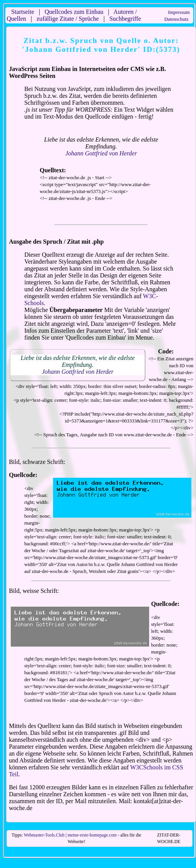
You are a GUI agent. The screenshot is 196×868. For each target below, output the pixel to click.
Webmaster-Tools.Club (44, 835)
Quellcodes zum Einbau (74, 12)
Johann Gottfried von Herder (101, 153)
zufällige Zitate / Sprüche (68, 19)
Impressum (179, 12)
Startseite (23, 12)
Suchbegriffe (125, 19)
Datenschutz (176, 19)
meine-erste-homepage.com (92, 835)
